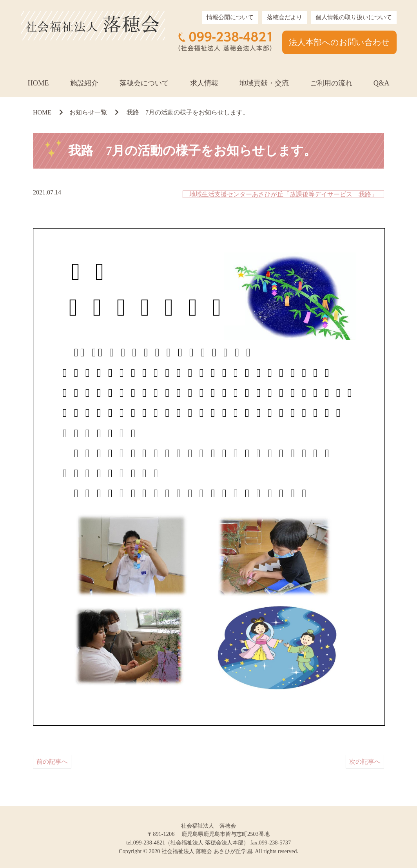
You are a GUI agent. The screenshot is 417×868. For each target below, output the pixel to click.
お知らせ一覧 (88, 112)
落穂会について (144, 83)
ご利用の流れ (331, 83)
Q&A (382, 83)
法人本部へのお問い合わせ (339, 42)
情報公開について (230, 17)
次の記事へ (365, 762)
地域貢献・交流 (264, 83)
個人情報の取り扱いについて (354, 17)
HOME (38, 83)
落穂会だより (285, 17)
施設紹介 (84, 83)
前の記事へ (52, 762)
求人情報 (204, 83)
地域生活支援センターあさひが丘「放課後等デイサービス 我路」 (283, 194)
